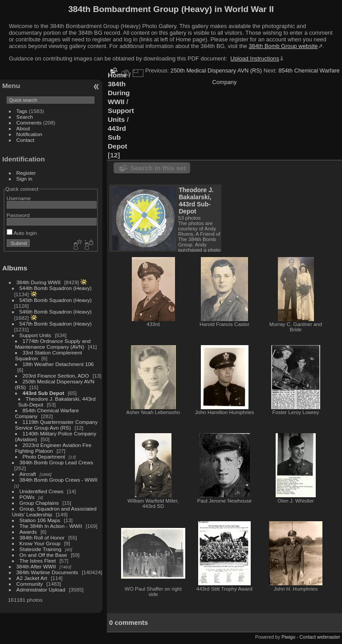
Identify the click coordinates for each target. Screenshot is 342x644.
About (23, 128)
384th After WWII (36, 566)
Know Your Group (40, 543)
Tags (22, 111)
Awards (28, 532)
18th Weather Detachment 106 (58, 364)
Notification (29, 134)
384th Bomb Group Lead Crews (56, 462)
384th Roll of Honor (42, 537)
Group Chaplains (39, 503)
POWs (27, 497)
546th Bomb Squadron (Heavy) (56, 312)
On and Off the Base (43, 555)
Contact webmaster (320, 637)
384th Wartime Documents (47, 572)
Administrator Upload (41, 590)
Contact (26, 140)
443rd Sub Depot (44, 393)
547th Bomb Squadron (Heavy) (56, 324)
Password (18, 215)
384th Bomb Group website (283, 46)
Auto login (22, 233)
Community (30, 584)
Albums (15, 268)
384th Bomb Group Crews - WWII (59, 480)
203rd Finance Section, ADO (56, 376)
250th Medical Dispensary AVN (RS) (216, 70)
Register (26, 173)
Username (19, 198)
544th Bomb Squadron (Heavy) (56, 288)
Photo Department (44, 457)
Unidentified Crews (42, 491)
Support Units (35, 335)
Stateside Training (41, 549)
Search (25, 117)
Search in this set (158, 168)
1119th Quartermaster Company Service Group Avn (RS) (57, 425)
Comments (29, 123)
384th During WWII (39, 282)
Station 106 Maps (40, 520)
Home (117, 75)
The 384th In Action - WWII (51, 526)
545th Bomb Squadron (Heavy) (56, 300)
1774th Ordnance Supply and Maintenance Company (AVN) (53, 344)
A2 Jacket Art (32, 578)
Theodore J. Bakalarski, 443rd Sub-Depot (196, 201)
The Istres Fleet (38, 561)
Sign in (24, 179)
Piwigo (288, 637)
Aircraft (28, 474)
